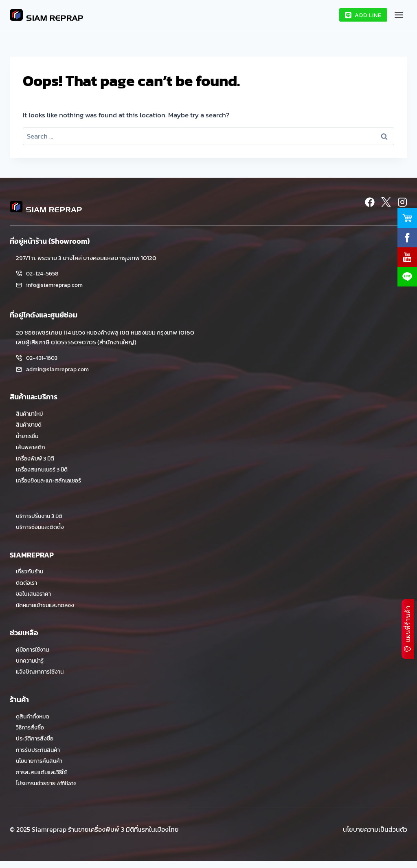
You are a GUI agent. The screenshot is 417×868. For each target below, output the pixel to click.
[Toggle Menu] (399, 15)
